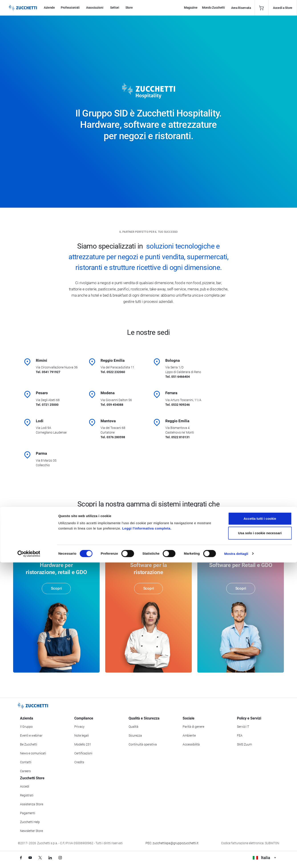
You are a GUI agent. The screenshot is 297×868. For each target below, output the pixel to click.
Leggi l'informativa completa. (147, 834)
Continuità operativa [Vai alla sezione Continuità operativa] (143, 745)
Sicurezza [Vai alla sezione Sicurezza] (135, 736)
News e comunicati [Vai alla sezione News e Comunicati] (33, 754)
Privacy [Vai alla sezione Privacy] (79, 727)
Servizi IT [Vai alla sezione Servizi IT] (243, 727)
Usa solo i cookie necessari (260, 839)
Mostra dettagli (236, 859)
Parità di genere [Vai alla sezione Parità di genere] (193, 727)
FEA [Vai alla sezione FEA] (240, 736)
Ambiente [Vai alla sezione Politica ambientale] (189, 736)
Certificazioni (83, 754)
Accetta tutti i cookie (260, 824)
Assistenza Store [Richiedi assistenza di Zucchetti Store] (32, 805)
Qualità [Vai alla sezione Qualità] (133, 727)
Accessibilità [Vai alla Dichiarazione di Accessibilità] (191, 745)
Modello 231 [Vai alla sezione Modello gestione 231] (83, 745)
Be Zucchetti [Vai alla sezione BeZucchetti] (29, 745)
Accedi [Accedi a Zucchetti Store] (25, 787)
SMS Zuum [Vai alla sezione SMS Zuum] (244, 745)
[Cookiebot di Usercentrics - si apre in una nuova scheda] (29, 859)
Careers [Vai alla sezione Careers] (25, 772)
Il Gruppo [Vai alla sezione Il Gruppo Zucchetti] (26, 727)
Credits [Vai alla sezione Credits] (79, 763)
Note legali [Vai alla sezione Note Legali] (82, 736)
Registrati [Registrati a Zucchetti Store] (27, 796)
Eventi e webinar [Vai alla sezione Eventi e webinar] (31, 736)
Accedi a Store (283, 8)
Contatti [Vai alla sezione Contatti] (26, 763)
